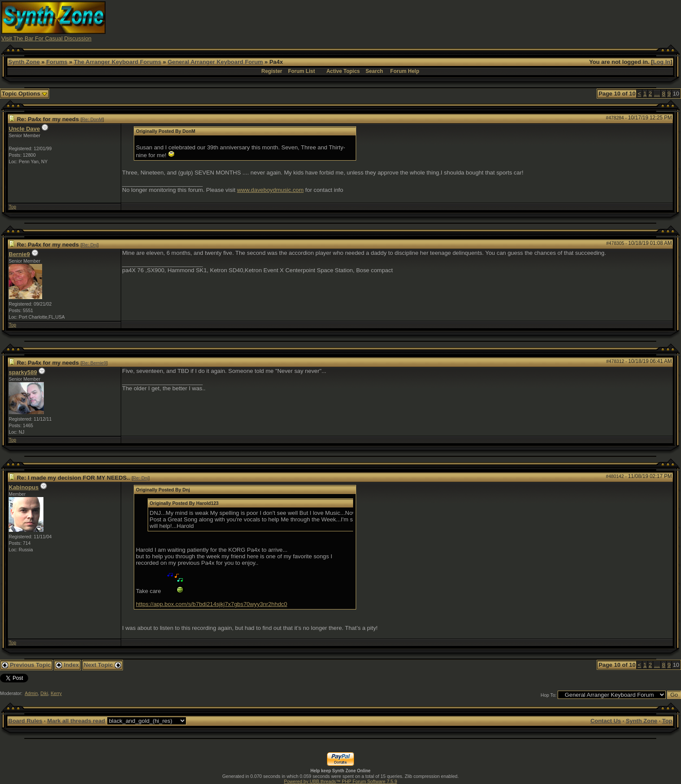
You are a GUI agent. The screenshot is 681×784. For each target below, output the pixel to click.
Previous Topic (26, 665)
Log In (662, 62)
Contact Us (605, 721)
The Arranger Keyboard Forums (117, 62)
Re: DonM (92, 119)
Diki (44, 693)
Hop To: (549, 695)
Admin (31, 693)
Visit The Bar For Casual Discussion (46, 38)
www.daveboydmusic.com (270, 190)
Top (12, 207)
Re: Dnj (89, 245)
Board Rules (25, 721)
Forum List (301, 71)
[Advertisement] (511, 21)
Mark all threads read (76, 721)
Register (272, 71)
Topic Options (25, 94)
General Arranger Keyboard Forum (215, 62)
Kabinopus (24, 487)
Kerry (56, 693)
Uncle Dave (24, 129)
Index (67, 665)
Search (374, 71)
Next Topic (102, 665)
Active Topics (343, 71)
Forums (57, 62)
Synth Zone (24, 62)
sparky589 (23, 372)
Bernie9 (19, 254)
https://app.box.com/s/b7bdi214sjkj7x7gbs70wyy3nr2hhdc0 (212, 604)
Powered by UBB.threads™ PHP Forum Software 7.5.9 (340, 781)
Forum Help (405, 71)
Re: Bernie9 (94, 363)
